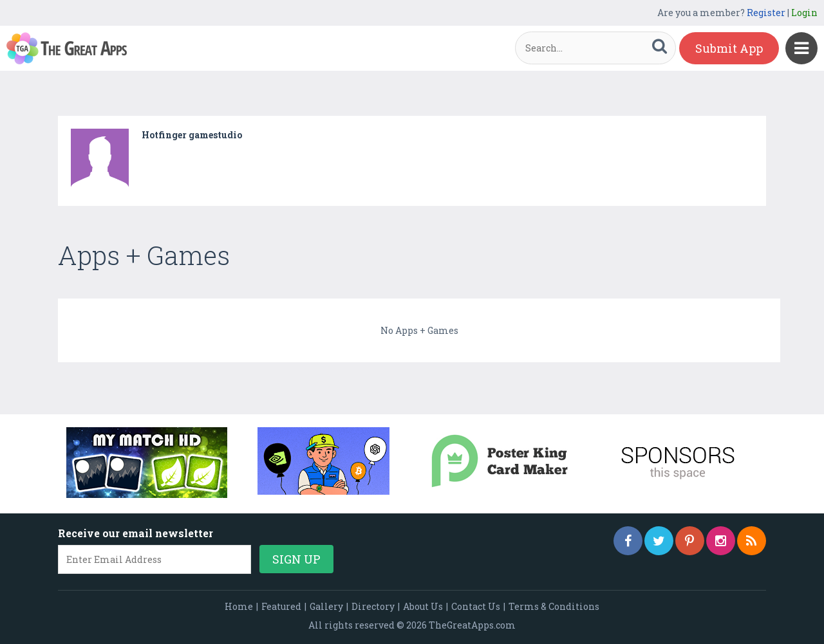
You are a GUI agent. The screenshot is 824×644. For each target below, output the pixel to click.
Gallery (326, 606)
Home (239, 606)
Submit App (729, 48)
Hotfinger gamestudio (192, 135)
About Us (423, 606)
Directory (373, 606)
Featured (281, 606)
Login (804, 13)
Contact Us (476, 606)
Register (766, 13)
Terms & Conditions (554, 606)
